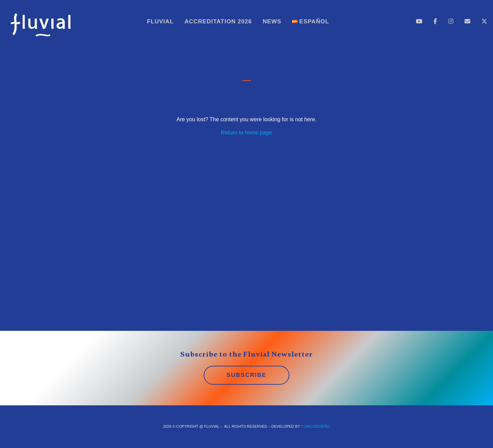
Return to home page (246, 133)
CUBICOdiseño (316, 426)
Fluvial (160, 22)
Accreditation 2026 (218, 22)
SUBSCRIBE (246, 375)
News (272, 22)
